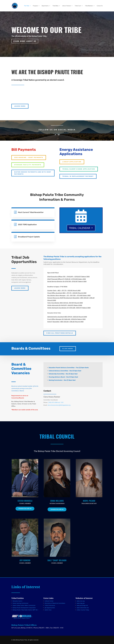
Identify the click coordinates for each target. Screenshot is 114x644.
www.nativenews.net (83, 608)
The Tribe (27, 6)
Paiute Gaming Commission (20, 603)
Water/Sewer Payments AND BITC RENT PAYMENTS (33, 173)
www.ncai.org (81, 601)
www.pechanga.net (82, 605)
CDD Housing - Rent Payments (29, 157)
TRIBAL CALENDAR (79, 228)
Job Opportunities (50, 608)
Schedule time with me (25, 509)
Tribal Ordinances (50, 605)
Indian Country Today (83, 610)
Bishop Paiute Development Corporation (24, 608)
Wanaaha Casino (17, 601)
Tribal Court (78, 6)
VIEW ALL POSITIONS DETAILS (60, 333)
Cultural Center (49, 601)
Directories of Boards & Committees (55, 603)
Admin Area (48, 610)
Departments (45, 6)
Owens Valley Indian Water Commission (24, 605)
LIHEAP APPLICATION (72, 162)
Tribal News (55, 6)
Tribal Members (89, 6)
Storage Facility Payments (28, 165)
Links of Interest (67, 6)
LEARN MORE (20, 106)
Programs (35, 6)
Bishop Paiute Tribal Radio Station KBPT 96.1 (25, 610)
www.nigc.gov (81, 603)
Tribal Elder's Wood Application (79, 169)
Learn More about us (25, 41)
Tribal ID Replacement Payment (78, 176)
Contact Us (100, 6)
